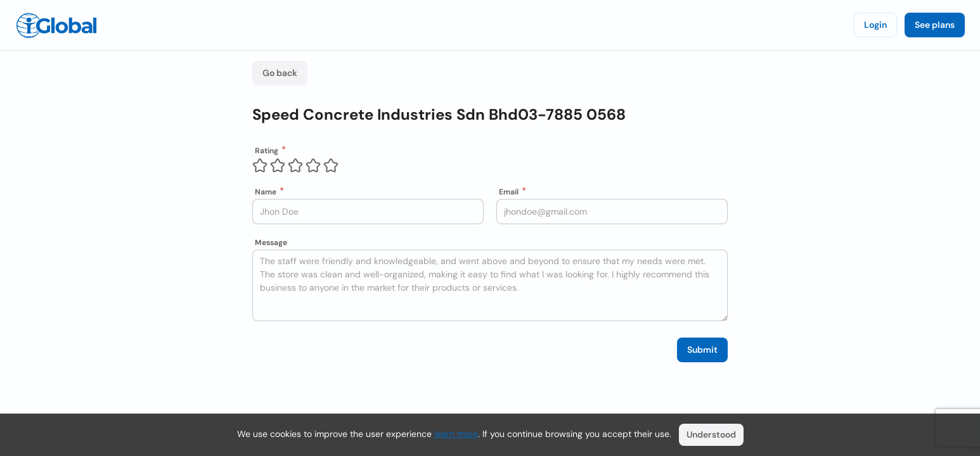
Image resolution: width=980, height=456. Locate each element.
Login (875, 25)
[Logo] (56, 25)
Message (271, 243)
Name (266, 192)
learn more (456, 434)
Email (509, 192)
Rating (267, 151)
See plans (935, 25)
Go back (280, 73)
